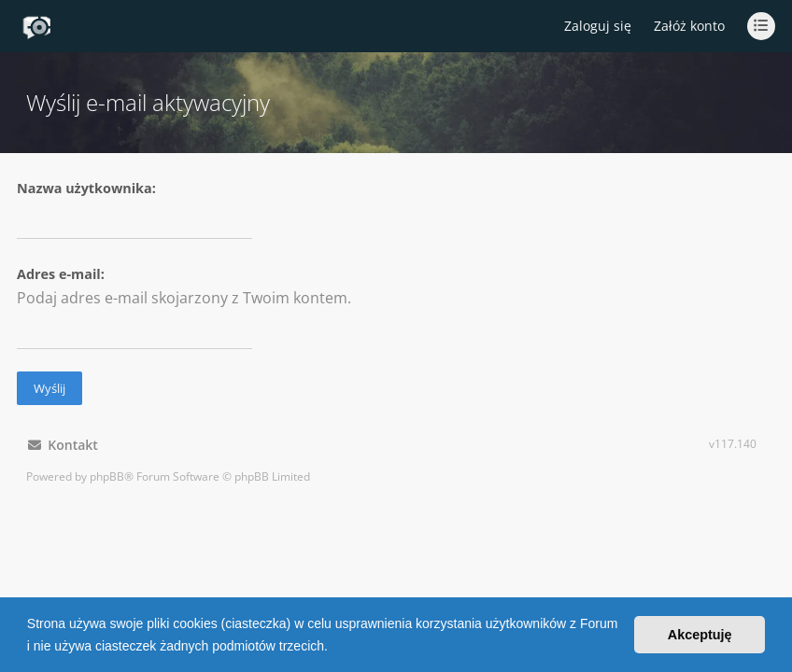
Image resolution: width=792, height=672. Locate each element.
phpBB (107, 476)
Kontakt (63, 445)
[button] (334, 648)
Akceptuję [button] (700, 635)
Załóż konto (689, 26)
